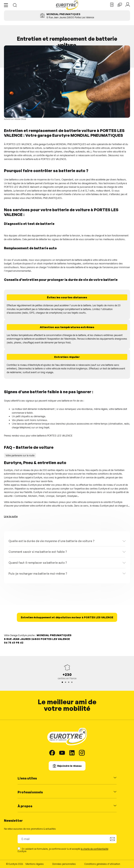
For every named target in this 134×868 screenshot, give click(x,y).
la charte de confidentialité (95, 849)
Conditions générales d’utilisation (102, 864)
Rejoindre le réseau (69, 766)
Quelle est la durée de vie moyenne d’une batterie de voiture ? (51, 541)
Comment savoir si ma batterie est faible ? (38, 552)
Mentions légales (35, 864)
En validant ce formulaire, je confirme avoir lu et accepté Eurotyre (63, 850)
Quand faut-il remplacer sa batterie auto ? (38, 563)
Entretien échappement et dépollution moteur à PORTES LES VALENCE (67, 617)
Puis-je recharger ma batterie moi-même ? (38, 573)
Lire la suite (11, 516)
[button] (7, 5)
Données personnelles (64, 864)
